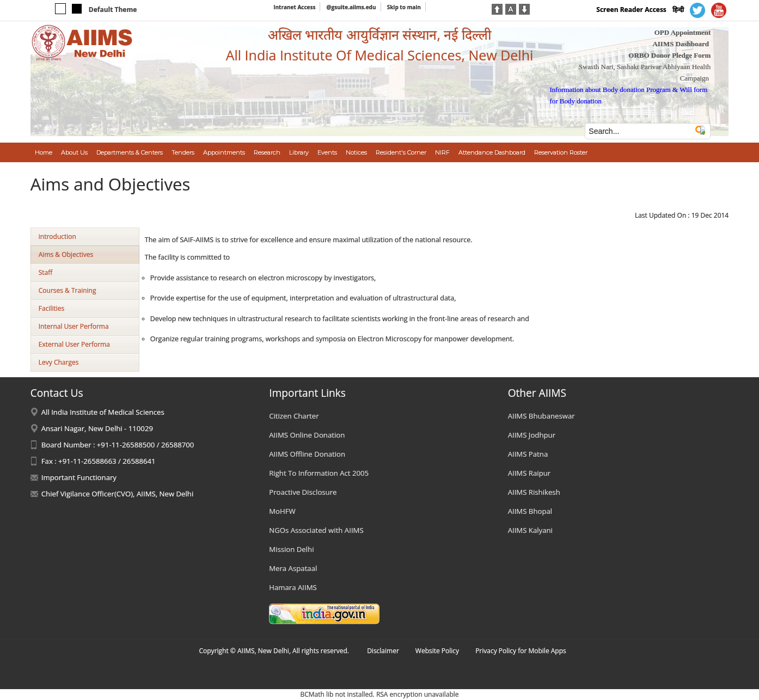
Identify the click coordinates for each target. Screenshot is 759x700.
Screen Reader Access (631, 10)
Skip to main (404, 7)
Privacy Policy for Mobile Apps (521, 651)
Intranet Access (294, 7)
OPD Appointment (683, 32)
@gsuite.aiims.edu (351, 7)
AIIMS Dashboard (681, 44)
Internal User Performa (74, 326)
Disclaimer (383, 651)
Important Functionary (79, 477)
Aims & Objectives (66, 254)
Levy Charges (59, 362)
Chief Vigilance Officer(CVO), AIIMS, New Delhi (118, 494)
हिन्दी (678, 10)
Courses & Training (68, 290)
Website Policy (437, 651)
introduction (57, 237)
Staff (46, 272)
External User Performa (74, 344)
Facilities (51, 308)
